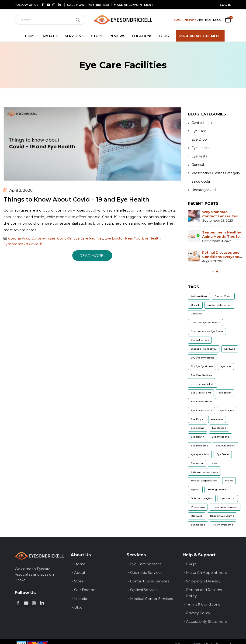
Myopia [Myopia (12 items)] (195, 489)
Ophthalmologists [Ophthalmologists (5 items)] (202, 498)
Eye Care (199, 131)
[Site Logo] (123, 20)
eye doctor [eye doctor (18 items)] (225, 393)
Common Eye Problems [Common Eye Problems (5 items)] (205, 322)
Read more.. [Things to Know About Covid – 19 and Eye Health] (92, 256)
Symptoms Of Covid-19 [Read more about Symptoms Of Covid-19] (23, 244)
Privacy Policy (198, 613)
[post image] (92, 144)
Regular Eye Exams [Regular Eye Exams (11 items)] (222, 516)
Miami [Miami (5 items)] (229, 481)
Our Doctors (85, 590)
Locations (142, 36)
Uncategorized (204, 190)
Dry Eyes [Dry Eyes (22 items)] (230, 349)
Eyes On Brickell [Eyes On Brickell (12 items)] (225, 446)
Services (73, 36)
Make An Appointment (200, 36)
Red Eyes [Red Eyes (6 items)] (197, 516)
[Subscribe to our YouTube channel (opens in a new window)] (48, 5)
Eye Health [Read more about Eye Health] (151, 238)
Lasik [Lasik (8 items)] (214, 463)
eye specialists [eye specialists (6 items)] (200, 454)
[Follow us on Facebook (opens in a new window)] (43, 5)
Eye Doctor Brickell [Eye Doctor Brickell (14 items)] (202, 402)
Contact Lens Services (150, 581)
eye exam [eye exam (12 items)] (217, 419)
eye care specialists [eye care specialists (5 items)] (203, 384)
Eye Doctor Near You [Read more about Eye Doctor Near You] (123, 238)
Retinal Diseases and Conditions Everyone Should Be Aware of (221, 257)
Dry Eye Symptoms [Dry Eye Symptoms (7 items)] (203, 358)
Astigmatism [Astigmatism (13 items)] (199, 296)
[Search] (43, 20)
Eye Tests (199, 156)
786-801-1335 (99, 5)
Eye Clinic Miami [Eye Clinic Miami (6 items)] (201, 393)
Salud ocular (201, 181)
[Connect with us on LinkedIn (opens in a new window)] (59, 5)
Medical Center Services (151, 599)
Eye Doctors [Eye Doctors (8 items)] (227, 410)
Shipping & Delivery (203, 581)
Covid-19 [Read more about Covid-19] (64, 238)
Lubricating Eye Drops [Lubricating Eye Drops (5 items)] (204, 472)
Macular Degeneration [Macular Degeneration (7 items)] (204, 481)
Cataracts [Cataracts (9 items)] (197, 314)
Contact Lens (202, 123)
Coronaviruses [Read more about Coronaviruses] (43, 238)
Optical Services (144, 590)
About (49, 36)
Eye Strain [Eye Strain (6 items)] (223, 454)
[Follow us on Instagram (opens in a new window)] (54, 5)
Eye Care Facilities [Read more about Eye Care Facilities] (88, 238)
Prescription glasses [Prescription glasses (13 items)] (225, 507)
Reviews (117, 36)
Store (97, 36)
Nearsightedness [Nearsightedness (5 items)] (218, 489)
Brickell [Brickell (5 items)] (195, 305)
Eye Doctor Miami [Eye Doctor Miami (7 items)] (201, 410)
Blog (164, 36)
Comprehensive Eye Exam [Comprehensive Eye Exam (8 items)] (207, 331)
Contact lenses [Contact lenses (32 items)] (200, 340)
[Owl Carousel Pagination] (213, 272)
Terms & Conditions (203, 604)
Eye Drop (199, 139)
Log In (226, 5)
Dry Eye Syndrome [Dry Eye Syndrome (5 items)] (202, 366)
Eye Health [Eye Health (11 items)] (197, 437)
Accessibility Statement (207, 621)
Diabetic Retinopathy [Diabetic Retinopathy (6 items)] (204, 349)
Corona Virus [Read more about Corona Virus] (19, 238)
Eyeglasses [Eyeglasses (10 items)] (219, 428)
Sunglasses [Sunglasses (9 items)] (198, 525)
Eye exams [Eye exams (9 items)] (198, 428)
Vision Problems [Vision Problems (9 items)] (223, 525)
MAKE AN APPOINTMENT (134, 5)
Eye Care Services (146, 564)
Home (30, 36)
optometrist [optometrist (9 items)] (228, 498)
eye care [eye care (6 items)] (226, 366)
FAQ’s (191, 564)
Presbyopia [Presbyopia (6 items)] (198, 507)
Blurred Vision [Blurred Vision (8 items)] (223, 296)
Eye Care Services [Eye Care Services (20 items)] (201, 375)
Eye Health (201, 148)
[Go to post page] (194, 216)
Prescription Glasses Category (216, 173)
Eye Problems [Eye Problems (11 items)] (199, 446)
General (198, 165)
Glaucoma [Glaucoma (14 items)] (197, 463)
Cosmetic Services (146, 573)
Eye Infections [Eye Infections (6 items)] (220, 437)
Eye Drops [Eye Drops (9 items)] (197, 419)
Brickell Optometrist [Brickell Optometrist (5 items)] (219, 305)
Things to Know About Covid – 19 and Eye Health (76, 199)
